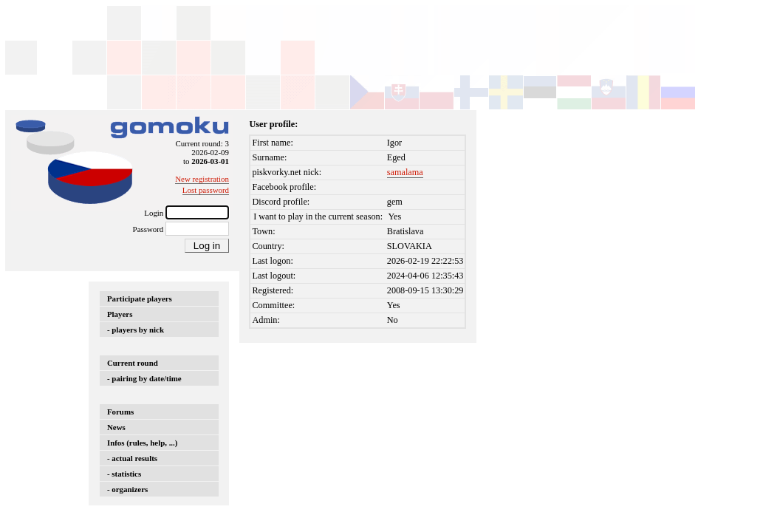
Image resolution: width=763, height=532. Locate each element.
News (116, 427)
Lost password (206, 190)
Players (120, 314)
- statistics (124, 474)
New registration (202, 179)
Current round (133, 363)
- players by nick (136, 330)
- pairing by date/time (144, 378)
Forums (120, 412)
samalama (405, 172)
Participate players (140, 299)
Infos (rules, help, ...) (142, 443)
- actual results (132, 458)
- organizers (127, 489)
